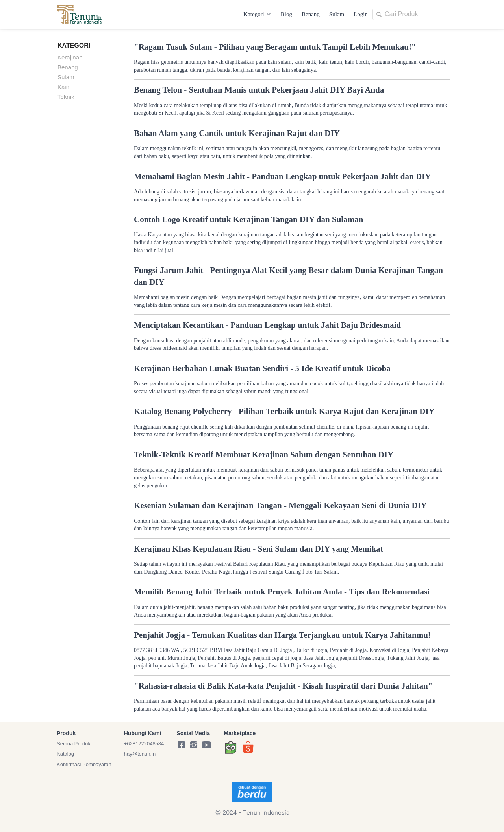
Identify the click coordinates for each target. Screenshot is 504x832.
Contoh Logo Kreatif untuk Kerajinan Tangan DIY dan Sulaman (248, 219)
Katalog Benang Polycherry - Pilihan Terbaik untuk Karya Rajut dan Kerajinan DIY (284, 411)
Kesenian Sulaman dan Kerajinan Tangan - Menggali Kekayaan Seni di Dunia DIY (280, 505)
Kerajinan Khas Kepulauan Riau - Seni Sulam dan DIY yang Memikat (258, 549)
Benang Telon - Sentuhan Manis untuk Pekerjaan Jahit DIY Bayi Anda (259, 90)
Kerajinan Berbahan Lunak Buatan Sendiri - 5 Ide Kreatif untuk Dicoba (262, 368)
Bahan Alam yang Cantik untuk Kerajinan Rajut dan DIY (237, 133)
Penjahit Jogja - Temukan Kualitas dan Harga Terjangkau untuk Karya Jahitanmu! (282, 635)
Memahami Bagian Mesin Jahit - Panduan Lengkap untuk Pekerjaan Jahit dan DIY (282, 176)
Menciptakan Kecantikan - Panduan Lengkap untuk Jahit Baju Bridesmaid (267, 325)
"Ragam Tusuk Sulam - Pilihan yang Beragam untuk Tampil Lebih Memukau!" (275, 47)
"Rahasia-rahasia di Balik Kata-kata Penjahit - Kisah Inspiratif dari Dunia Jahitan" (283, 686)
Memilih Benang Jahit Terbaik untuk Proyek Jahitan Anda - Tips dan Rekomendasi (282, 592)
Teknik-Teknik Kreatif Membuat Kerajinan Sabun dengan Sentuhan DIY (264, 455)
